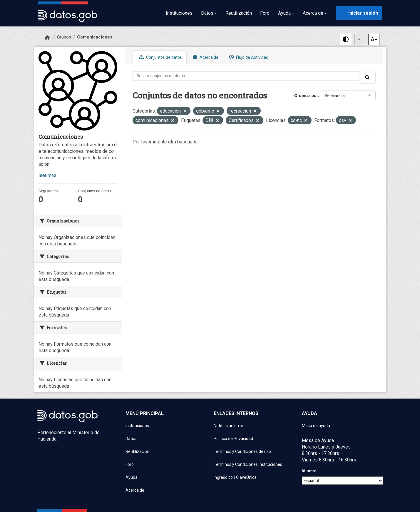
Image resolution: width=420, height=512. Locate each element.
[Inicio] (47, 38)
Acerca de (205, 57)
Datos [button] (207, 13)
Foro (265, 13)
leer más (47, 175)
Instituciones (179, 13)
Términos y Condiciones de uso (242, 451)
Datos (131, 439)
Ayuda (132, 477)
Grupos (64, 37)
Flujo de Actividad (248, 57)
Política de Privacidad (233, 439)
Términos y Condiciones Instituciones (248, 464)
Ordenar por (306, 96)
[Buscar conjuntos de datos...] (246, 76)
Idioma (308, 471)
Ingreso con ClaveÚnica (235, 477)
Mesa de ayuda (316, 426)
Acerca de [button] (313, 13)
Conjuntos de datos (160, 57)
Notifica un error (229, 426)
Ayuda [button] (284, 13)
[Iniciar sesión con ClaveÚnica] (359, 13)
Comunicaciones (95, 37)
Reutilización (239, 13)
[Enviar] (367, 77)
